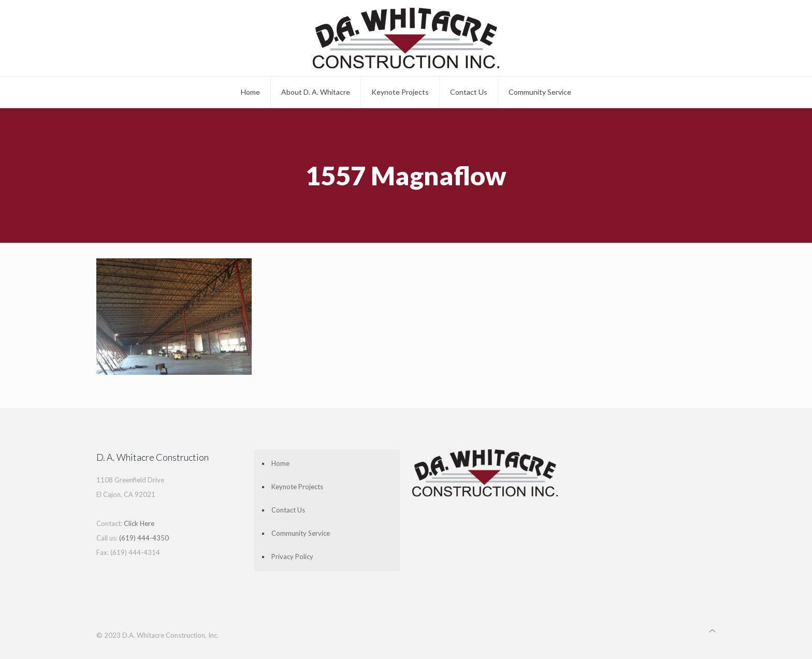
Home (280, 463)
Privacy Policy (292, 557)
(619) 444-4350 (144, 538)
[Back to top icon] (712, 631)
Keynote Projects (297, 487)
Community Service (301, 533)
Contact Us (288, 510)
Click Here (139, 523)
